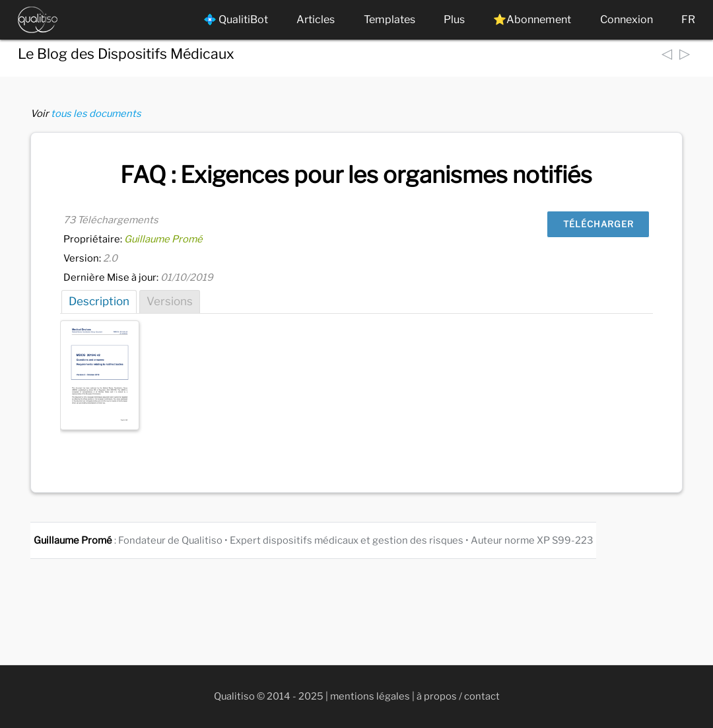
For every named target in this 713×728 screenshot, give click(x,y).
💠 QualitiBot (236, 19)
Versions (170, 301)
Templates (390, 19)
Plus (454, 19)
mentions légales (370, 696)
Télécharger (598, 224)
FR (688, 19)
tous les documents (96, 114)
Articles (316, 19)
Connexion (627, 19)
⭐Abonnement (532, 19)
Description (99, 301)
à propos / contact (458, 696)
